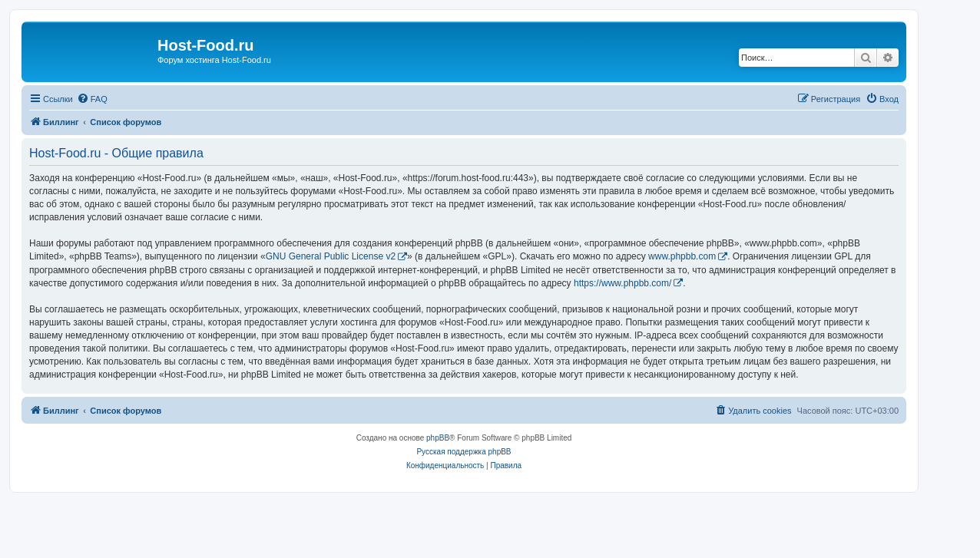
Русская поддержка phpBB (464, 452)
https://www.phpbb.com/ (622, 283)
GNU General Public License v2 (331, 256)
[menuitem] (92, 99)
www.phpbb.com (682, 256)
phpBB (438, 438)
